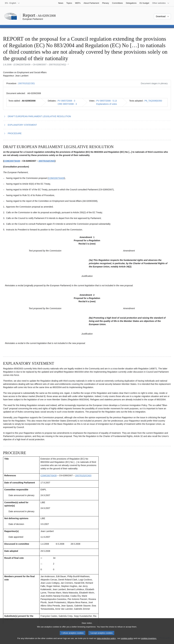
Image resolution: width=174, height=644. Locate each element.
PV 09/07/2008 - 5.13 (107, 101)
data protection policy (106, 641)
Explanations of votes (107, 104)
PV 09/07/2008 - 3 (66, 101)
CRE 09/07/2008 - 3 (67, 104)
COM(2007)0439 (12, 161)
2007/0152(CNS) (47, 161)
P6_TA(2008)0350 (153, 101)
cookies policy (127, 641)
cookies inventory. (149, 641)
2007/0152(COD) (26, 83)
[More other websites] (161, 3)
